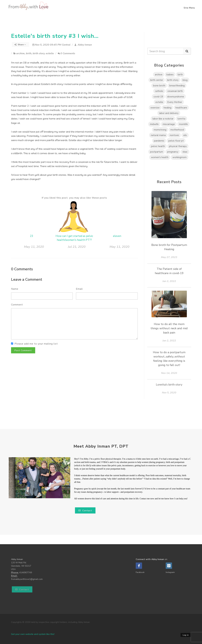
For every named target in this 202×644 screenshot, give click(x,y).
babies (170, 74)
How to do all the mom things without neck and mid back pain (169, 328)
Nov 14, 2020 (169, 373)
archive (20, 53)
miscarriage (169, 124)
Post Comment (23, 350)
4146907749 (26, 573)
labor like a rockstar (163, 119)
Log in (186, 635)
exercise (155, 108)
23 (32, 236)
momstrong (160, 130)
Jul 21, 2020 (77, 247)
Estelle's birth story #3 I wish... (55, 36)
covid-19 (158, 97)
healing (168, 108)
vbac (185, 152)
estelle (50, 53)
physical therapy (178, 146)
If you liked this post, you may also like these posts (74, 198)
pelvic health (158, 146)
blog (185, 80)
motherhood (177, 130)
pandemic (159, 141)
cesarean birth (175, 91)
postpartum (157, 152)
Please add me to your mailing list (36, 344)
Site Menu (189, 8)
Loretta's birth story (169, 385)
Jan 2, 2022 (169, 281)
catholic (159, 91)
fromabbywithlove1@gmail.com (27, 579)
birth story (39, 53)
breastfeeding (177, 86)
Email (79, 289)
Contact (85, 511)
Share (20, 45)
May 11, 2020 (34, 247)
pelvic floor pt (176, 141)
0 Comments (66, 53)
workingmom (180, 157)
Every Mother (175, 102)
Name (15, 289)
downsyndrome (176, 97)
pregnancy (173, 152)
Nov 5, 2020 (169, 393)
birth (29, 53)
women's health (160, 157)
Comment (17, 305)
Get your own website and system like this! (33, 634)
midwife (154, 124)
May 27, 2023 (169, 257)
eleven (117, 236)
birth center (157, 80)
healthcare (181, 108)
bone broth (159, 86)
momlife (183, 124)
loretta (181, 119)
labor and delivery (169, 113)
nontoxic (174, 135)
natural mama (158, 135)
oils (185, 135)
